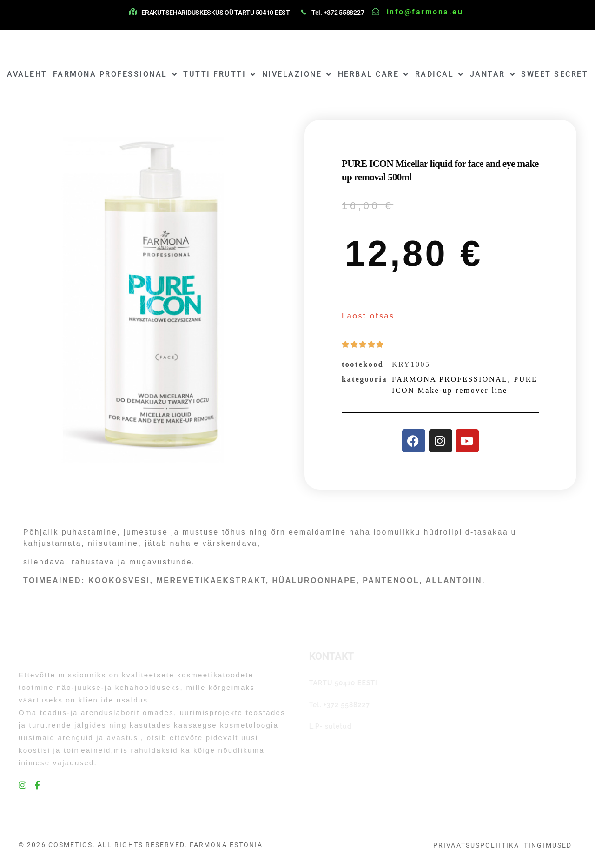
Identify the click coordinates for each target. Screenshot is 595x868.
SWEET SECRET (555, 74)
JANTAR (493, 74)
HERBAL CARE (374, 74)
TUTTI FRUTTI (220, 74)
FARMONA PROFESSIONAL (116, 74)
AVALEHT (27, 74)
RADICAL (440, 74)
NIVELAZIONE (297, 74)
